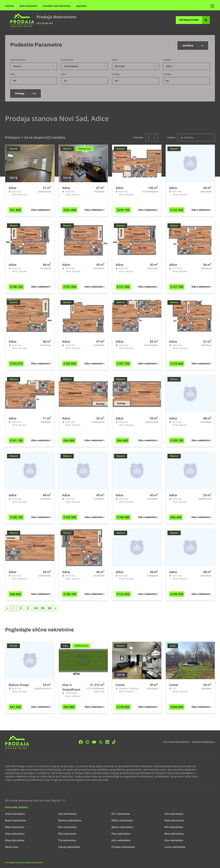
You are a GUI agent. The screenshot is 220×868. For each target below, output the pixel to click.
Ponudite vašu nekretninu (57, 6)
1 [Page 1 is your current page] (14, 607)
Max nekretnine (174, 833)
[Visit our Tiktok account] (114, 741)
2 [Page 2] (21, 607)
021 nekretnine (121, 813)
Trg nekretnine (67, 839)
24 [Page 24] (36, 607)
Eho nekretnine (67, 826)
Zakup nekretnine (69, 846)
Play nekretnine (121, 833)
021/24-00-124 (45, 23)
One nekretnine (174, 839)
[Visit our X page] (101, 741)
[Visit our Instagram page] (87, 741)
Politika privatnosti (176, 741)
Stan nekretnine (15, 833)
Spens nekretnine (122, 826)
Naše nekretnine (28, 6)
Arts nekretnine (121, 839)
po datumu (187, 136)
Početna (10, 6)
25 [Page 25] (43, 607)
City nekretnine (67, 813)
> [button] (56, 607)
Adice (169, 65)
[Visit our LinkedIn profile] (107, 741)
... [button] (32, 607)
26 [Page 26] (49, 607)
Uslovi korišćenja (203, 741)
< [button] (8, 607)
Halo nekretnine (174, 819)
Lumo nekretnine (175, 846)
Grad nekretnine (15, 813)
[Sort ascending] (149, 136)
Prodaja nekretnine (123, 846)
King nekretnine (15, 839)
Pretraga (26, 92)
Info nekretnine (174, 813)
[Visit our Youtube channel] (94, 741)
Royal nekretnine (15, 819)
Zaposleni (81, 6)
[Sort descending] (155, 136)
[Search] (206, 20)
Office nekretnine (122, 819)
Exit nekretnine (67, 833)
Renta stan (12, 846)
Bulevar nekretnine (70, 819)
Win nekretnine (174, 826)
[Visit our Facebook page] (81, 741)
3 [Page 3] (28, 607)
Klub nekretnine (15, 826)
